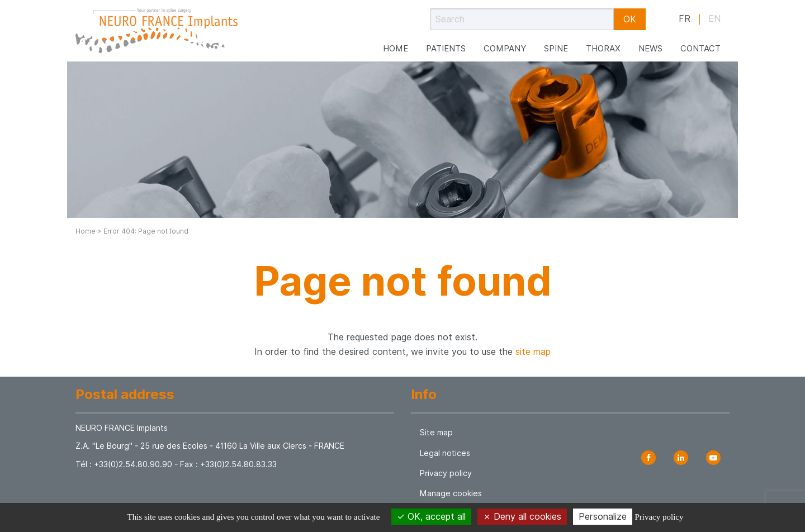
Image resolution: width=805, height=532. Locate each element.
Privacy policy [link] (659, 517)
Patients (446, 43)
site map (533, 352)
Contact (700, 43)
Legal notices (445, 453)
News (650, 43)
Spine (556, 43)
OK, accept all (431, 517)
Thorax (603, 43)
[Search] (522, 19)
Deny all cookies (522, 517)
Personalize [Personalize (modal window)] (603, 517)
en (714, 19)
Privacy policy (446, 473)
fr (685, 19)
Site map (436, 433)
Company (505, 43)
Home (396, 43)
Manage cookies (451, 493)
